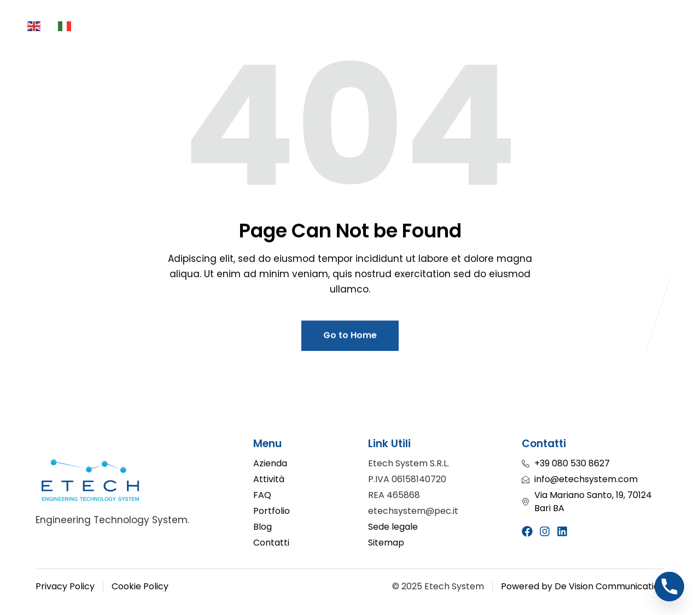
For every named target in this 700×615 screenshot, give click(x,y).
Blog (530, 28)
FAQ (204, 45)
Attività (233, 28)
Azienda (166, 28)
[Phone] (669, 587)
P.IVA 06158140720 (407, 479)
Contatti (495, 45)
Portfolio (472, 28)
